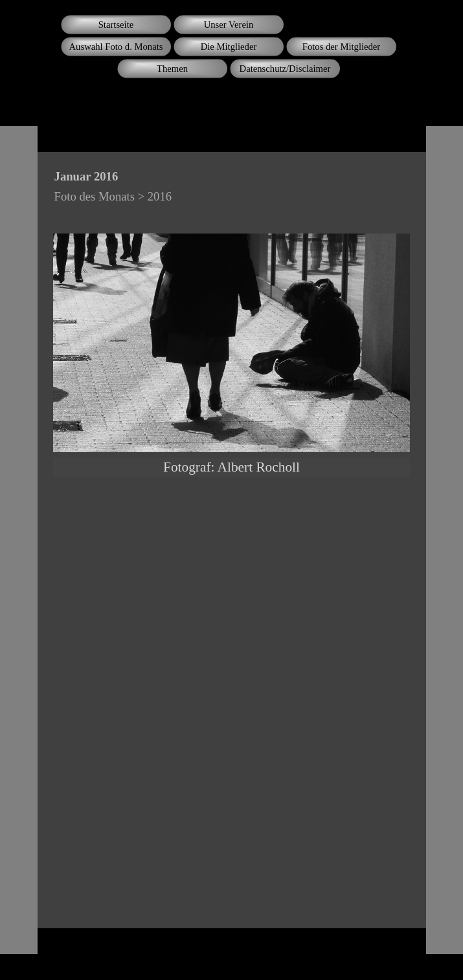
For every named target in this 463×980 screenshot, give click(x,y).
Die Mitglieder (229, 47)
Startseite (116, 25)
